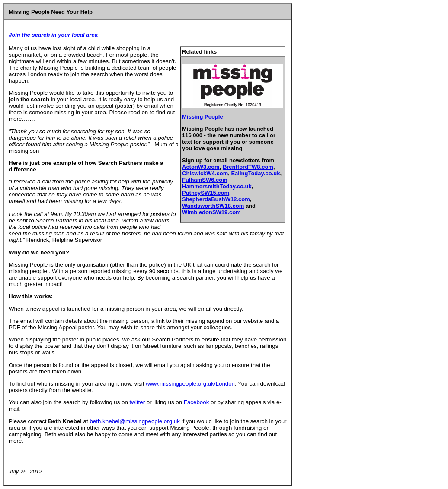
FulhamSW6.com (205, 180)
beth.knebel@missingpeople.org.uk (134, 421)
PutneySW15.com (206, 193)
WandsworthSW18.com (213, 206)
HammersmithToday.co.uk (217, 186)
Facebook (197, 402)
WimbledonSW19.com (211, 212)
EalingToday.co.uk (255, 173)
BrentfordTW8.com (248, 167)
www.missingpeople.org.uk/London (190, 384)
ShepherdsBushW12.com (216, 199)
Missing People (203, 117)
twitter (136, 402)
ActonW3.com (201, 167)
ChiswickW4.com (205, 173)
